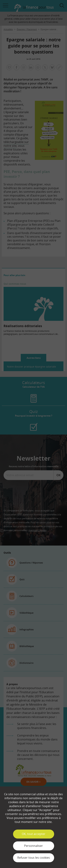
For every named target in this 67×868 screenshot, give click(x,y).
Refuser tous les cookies (34, 858)
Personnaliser (33, 846)
